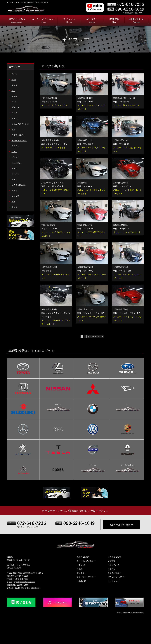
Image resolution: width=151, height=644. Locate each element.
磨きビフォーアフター (86, 577)
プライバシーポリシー (117, 577)
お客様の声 (81, 581)
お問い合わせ (113, 565)
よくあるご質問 (114, 557)
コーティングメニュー (86, 561)
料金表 (79, 569)
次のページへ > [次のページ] (95, 336)
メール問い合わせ (122, 525)
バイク (58, 405)
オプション (81, 565)
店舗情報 (112, 561)
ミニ (128, 405)
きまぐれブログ (114, 573)
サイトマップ (113, 581)
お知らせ (112, 569)
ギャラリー (81, 573)
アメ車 (93, 466)
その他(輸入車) (128, 466)
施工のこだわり (83, 557)
